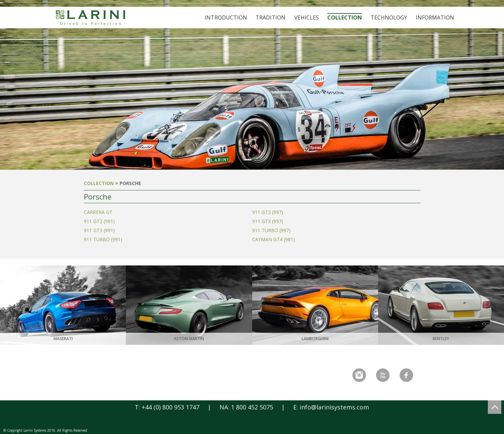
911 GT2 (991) (99, 221)
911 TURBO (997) (271, 230)
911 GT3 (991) (99, 230)
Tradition (271, 17)
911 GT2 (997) (268, 212)
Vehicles (307, 17)
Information (435, 17)
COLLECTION (99, 183)
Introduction (226, 17)
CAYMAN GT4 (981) (274, 239)
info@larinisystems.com (334, 407)
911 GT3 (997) (268, 221)
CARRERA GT (98, 212)
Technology (389, 17)
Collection (345, 17)
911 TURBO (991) (103, 239)
